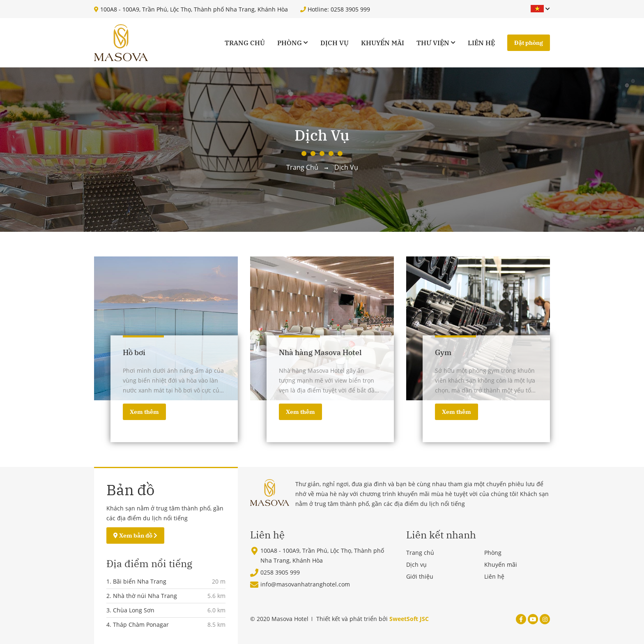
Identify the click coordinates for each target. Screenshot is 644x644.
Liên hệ (481, 43)
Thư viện (433, 43)
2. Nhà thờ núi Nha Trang (142, 596)
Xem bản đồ (135, 536)
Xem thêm (144, 412)
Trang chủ (245, 43)
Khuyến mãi (383, 43)
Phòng (290, 43)
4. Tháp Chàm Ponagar (138, 624)
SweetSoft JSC (409, 619)
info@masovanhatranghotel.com (305, 584)
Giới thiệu (420, 576)
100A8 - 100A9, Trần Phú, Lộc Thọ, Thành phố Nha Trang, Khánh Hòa (191, 9)
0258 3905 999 (280, 572)
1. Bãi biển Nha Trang (136, 581)
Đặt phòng (529, 43)
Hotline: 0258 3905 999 (335, 9)
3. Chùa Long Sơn (130, 610)
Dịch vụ (335, 43)
